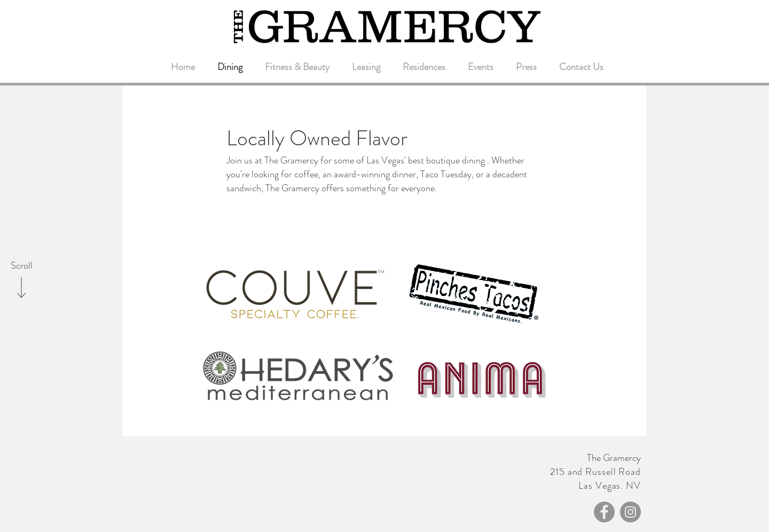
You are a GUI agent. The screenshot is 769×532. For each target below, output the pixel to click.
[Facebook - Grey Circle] (604, 512)
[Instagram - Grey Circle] (630, 512)
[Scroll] (21, 266)
